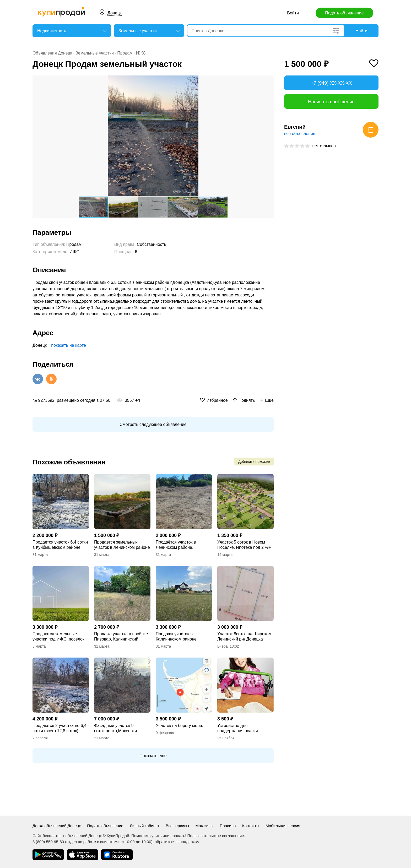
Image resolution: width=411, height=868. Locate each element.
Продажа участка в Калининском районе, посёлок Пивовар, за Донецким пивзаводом (177, 637)
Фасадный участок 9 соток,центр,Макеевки (115, 728)
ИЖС (141, 53)
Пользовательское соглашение (216, 836)
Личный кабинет (145, 826)
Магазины (204, 826)
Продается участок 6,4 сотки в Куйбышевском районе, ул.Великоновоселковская (60, 545)
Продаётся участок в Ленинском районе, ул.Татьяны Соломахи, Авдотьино (178, 545)
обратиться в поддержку (177, 842)
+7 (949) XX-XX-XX (331, 83)
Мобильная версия (283, 826)
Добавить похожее (254, 462)
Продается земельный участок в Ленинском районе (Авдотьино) (122, 545)
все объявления (300, 134)
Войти (293, 13)
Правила (228, 826)
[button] (269, 80)
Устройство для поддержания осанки (238, 728)
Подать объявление (344, 13)
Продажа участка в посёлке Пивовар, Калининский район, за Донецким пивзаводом (121, 637)
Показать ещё (153, 756)
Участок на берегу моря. (179, 726)
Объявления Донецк (52, 53)
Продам (125, 53)
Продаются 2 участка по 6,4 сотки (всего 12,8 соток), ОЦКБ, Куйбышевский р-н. (60, 728)
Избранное (217, 400)
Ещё (269, 400)
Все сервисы (177, 826)
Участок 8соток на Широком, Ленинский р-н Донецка (245, 636)
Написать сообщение (331, 102)
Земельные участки (95, 53)
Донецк (115, 13)
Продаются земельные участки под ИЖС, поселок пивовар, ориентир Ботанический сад (58, 637)
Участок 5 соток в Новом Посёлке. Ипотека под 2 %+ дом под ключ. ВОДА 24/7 (244, 545)
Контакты (251, 826)
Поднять (247, 400)
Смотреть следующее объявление (153, 424)
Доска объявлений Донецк (57, 826)
